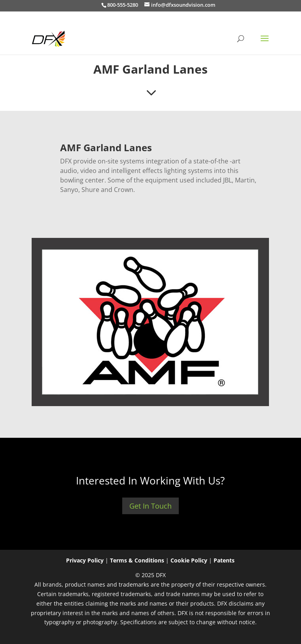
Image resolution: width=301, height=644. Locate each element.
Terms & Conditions (137, 560)
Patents (224, 560)
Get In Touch (150, 506)
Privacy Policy (85, 560)
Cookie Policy (189, 560)
